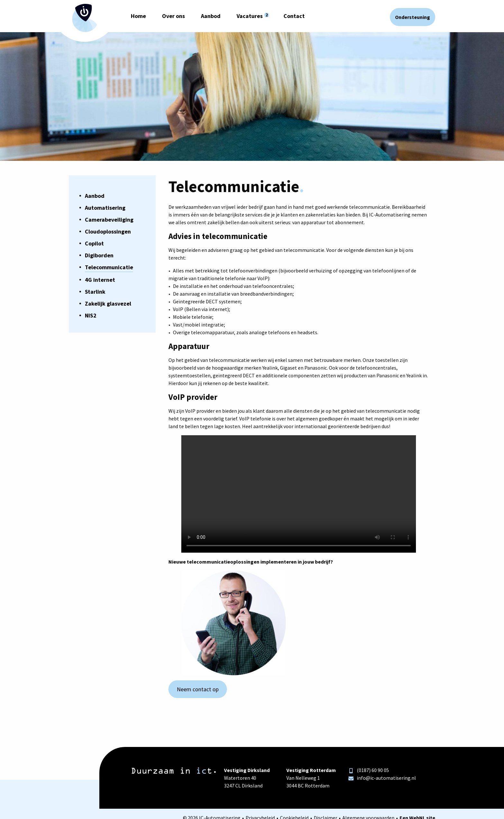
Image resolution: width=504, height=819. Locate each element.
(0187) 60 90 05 (369, 770)
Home (138, 16)
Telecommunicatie (109, 267)
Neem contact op (198, 689)
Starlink (95, 292)
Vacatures (250, 16)
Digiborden (99, 255)
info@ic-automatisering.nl (382, 778)
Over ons (173, 16)
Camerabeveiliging (109, 220)
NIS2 (91, 315)
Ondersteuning (413, 17)
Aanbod (211, 16)
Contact (294, 16)
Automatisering (105, 208)
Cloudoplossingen (108, 231)
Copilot (94, 243)
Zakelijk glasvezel (108, 304)
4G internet (100, 280)
